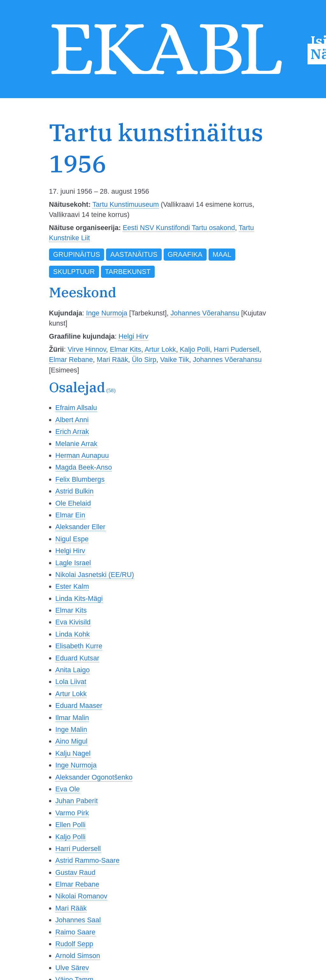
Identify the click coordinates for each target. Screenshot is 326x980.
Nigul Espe (72, 539)
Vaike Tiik (175, 360)
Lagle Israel (73, 563)
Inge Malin (71, 729)
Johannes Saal (78, 920)
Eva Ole (68, 789)
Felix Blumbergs (80, 479)
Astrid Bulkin (74, 491)
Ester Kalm (72, 586)
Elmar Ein (70, 515)
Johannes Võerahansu (205, 313)
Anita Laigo (73, 670)
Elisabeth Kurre (79, 646)
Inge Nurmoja (107, 313)
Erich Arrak (72, 432)
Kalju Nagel (73, 753)
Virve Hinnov (87, 349)
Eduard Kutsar (77, 658)
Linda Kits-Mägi (79, 598)
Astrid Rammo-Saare (88, 860)
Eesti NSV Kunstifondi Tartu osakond (179, 228)
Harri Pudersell (236, 349)
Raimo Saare (75, 932)
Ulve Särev (72, 968)
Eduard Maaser (79, 706)
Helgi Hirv (133, 336)
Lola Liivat (71, 682)
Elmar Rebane (71, 360)
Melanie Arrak (76, 444)
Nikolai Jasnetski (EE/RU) (95, 575)
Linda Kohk (73, 634)
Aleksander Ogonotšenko (94, 777)
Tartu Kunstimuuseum (126, 204)
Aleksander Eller (80, 527)
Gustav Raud (75, 872)
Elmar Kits (125, 349)
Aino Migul (71, 741)
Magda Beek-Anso (84, 467)
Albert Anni (72, 420)
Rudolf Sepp (74, 944)
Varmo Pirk (72, 813)
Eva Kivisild (73, 622)
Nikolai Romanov (81, 896)
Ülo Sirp (144, 360)
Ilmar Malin (72, 718)
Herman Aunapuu (82, 455)
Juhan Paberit (77, 801)
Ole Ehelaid (73, 503)
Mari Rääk (112, 360)
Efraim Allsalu (76, 408)
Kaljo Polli (195, 349)
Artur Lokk (160, 349)
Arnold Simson (78, 956)
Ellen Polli (71, 825)
